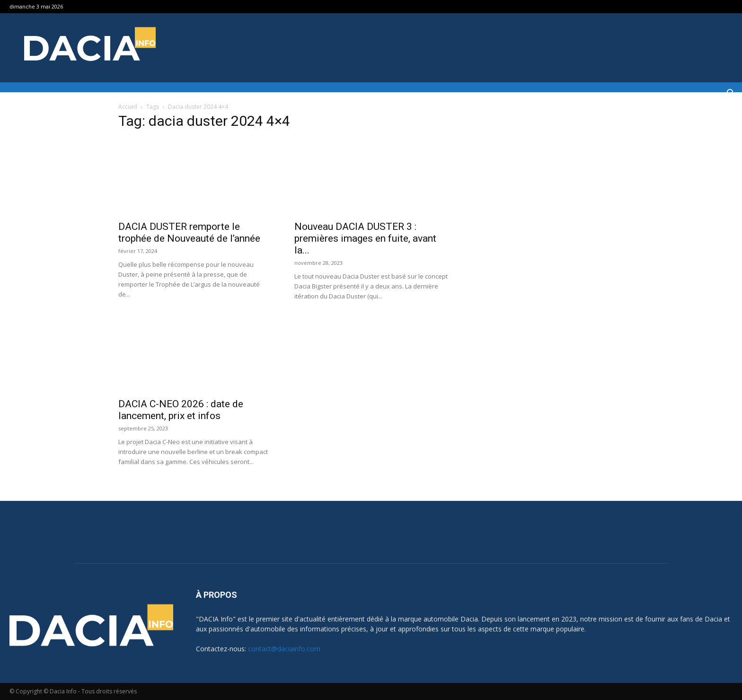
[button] (731, 94)
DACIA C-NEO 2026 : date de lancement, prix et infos (181, 410)
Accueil (128, 107)
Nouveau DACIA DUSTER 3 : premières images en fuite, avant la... (365, 238)
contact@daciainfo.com (284, 649)
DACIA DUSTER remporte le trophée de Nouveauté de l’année (189, 232)
